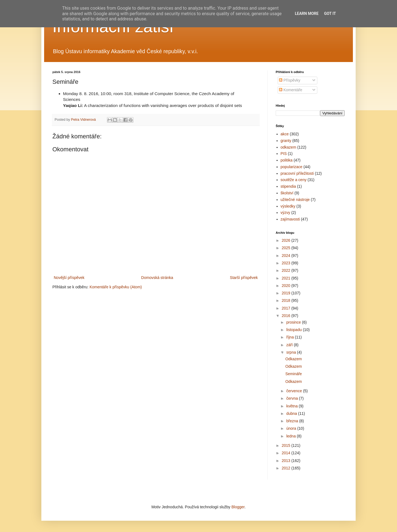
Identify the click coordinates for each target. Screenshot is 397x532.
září (290, 345)
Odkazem (294, 359)
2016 (287, 316)
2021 (287, 278)
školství (287, 193)
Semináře (294, 374)
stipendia (288, 186)
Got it (330, 14)
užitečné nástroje (295, 200)
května (292, 406)
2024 (287, 256)
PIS (284, 154)
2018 (287, 300)
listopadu (294, 330)
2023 (287, 263)
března (293, 421)
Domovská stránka (157, 278)
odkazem (289, 147)
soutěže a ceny (294, 180)
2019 (287, 293)
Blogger (238, 507)
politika (287, 160)
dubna (292, 413)
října (290, 337)
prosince (294, 322)
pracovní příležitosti (297, 173)
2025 (287, 248)
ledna (291, 436)
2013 (287, 461)
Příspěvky (290, 80)
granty (286, 141)
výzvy (285, 213)
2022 (287, 270)
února (292, 428)
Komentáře (291, 90)
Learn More (307, 14)
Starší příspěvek (244, 278)
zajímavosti (290, 219)
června (293, 398)
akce (285, 134)
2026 (287, 240)
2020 (287, 286)
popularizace (292, 167)
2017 (287, 308)
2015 (287, 445)
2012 (287, 468)
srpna (292, 352)
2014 (287, 453)
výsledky (288, 206)
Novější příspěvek (69, 278)
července (295, 391)
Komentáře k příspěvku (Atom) (116, 287)
